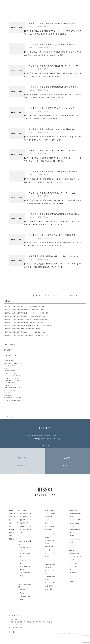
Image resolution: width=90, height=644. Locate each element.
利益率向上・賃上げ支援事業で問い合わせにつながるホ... (53, 151)
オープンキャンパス (10, 390)
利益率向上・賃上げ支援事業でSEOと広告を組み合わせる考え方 (25, 323)
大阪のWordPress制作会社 (75, 550)
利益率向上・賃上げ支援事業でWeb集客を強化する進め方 (53, 172)
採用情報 (12, 541)
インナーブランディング (11, 376)
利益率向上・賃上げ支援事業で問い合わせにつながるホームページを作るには (30, 326)
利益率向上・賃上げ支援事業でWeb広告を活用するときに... (54, 214)
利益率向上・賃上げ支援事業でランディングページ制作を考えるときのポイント (29, 319)
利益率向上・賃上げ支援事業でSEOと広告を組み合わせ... (53, 129)
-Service (72, 562)
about (11, 522)
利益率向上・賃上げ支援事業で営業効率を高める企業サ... (53, 45)
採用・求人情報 (9, 366)
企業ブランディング (25, 528)
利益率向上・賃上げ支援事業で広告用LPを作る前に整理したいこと (26, 316)
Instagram (8, 395)
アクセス (11, 544)
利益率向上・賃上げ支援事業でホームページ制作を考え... (53, 235)
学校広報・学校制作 (11, 387)
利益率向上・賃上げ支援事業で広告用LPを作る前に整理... (54, 87)
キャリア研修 (74, 574)
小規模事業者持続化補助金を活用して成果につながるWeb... (54, 257)
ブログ (11, 547)
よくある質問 (49, 600)
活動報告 (7, 368)
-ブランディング (23, 522)
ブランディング (9, 373)
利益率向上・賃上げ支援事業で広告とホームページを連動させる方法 (27, 332)
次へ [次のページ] (75, 295)
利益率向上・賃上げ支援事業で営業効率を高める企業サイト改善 (25, 310)
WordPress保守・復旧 (12, 400)
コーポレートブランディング (12, 380)
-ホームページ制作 (49, 522)
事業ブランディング (25, 531)
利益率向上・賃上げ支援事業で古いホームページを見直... (53, 24)
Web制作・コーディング (12, 397)
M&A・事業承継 (9, 383)
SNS (6, 392)
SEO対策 (7, 361)
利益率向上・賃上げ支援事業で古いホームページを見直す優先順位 (26, 307)
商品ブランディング (25, 534)
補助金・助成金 (44, 27)
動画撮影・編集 (75, 565)
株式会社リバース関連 (12, 363)
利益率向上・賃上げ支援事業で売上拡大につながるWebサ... (54, 66)
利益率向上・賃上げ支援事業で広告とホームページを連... (53, 193)
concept (12, 525)
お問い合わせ (13, 550)
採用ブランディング (10, 378)
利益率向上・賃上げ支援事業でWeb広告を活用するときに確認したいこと (28, 335)
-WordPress (73, 522)
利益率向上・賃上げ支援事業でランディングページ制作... (53, 108)
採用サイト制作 (50, 537)
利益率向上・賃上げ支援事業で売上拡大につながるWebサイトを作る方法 (28, 313)
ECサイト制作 (49, 541)
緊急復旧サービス (76, 584)
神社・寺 (7, 385)
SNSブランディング (26, 537)
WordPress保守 (75, 531)
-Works (71, 592)
